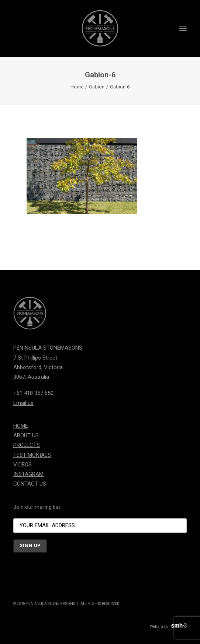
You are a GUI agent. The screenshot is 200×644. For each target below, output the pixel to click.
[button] (183, 28)
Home (77, 87)
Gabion (97, 87)
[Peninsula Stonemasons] (100, 28)
